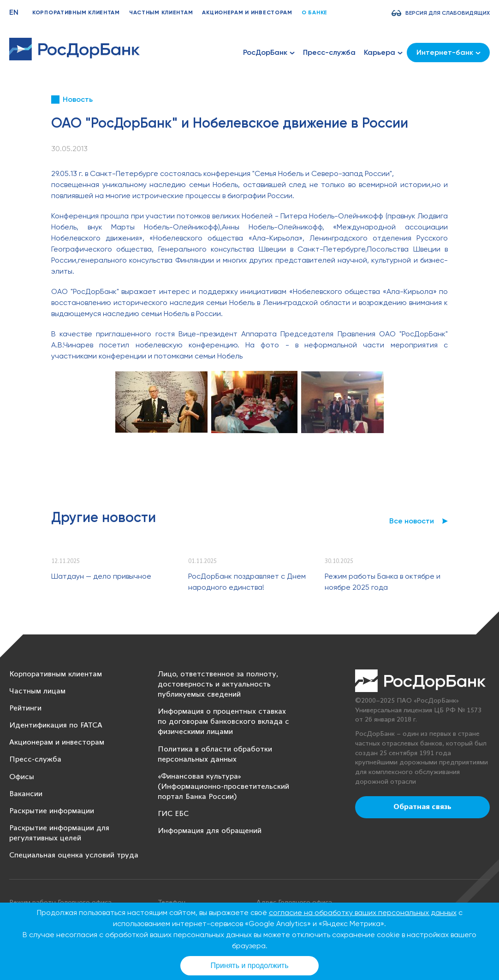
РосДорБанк (269, 53)
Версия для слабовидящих (448, 13)
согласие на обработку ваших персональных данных (363, 913)
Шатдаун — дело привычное (101, 576)
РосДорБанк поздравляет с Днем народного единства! (247, 582)
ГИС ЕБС (173, 814)
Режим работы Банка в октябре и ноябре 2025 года (383, 582)
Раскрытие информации (52, 811)
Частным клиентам (161, 12)
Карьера (383, 53)
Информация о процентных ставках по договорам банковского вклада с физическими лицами (223, 722)
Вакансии (26, 794)
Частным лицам (37, 691)
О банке (315, 12)
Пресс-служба (329, 52)
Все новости (412, 521)
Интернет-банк (449, 52)
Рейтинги (25, 708)
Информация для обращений (210, 831)
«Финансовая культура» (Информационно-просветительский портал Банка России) (223, 787)
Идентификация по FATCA (56, 725)
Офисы (22, 777)
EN (14, 12)
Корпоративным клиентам (76, 12)
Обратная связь (422, 807)
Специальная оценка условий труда (74, 855)
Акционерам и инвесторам (247, 12)
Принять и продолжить (250, 965)
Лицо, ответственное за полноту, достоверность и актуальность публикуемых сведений (218, 684)
